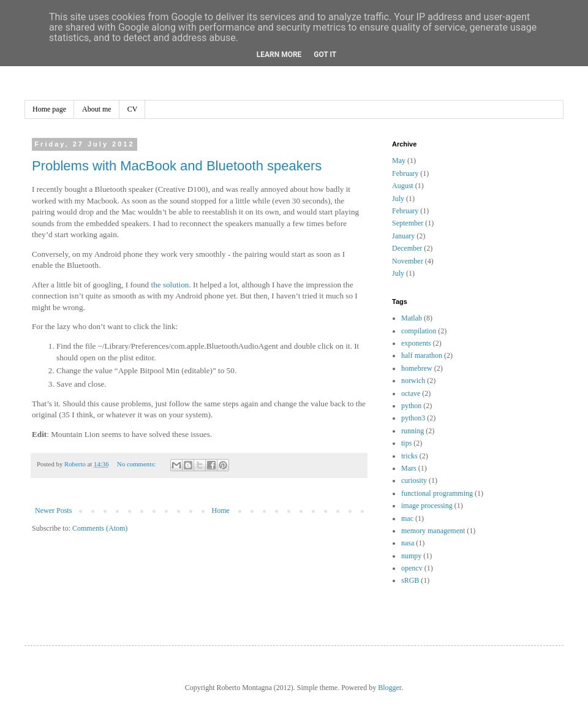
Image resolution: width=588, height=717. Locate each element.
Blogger (390, 688)
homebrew (417, 368)
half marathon (422, 355)
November (408, 261)
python (411, 406)
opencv (412, 568)
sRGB (410, 580)
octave (411, 393)
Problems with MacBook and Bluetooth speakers (177, 166)
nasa (408, 543)
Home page (49, 109)
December (407, 248)
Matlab (412, 318)
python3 (413, 418)
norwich (413, 381)
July (398, 199)
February (405, 173)
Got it (325, 55)
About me (97, 109)
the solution (170, 285)
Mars (409, 468)
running (413, 431)
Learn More (279, 55)
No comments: (137, 464)
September (408, 223)
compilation (419, 331)
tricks (409, 456)
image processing (427, 506)
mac (407, 518)
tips (406, 443)
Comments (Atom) (100, 528)
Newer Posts (53, 510)
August (403, 186)
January (403, 236)
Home (221, 510)
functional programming (437, 493)
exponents (416, 343)
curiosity (414, 480)
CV (133, 109)
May (399, 161)
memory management (433, 531)
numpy (411, 556)
